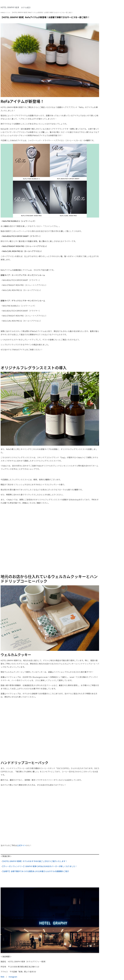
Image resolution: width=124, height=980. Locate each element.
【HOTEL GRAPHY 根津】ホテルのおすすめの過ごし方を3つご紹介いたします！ (35, 861)
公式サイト (22, 845)
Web (2, 977)
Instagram (13, 977)
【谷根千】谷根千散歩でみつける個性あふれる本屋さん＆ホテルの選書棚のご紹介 (36, 871)
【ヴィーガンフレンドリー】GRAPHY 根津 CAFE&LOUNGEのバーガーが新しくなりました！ (40, 866)
